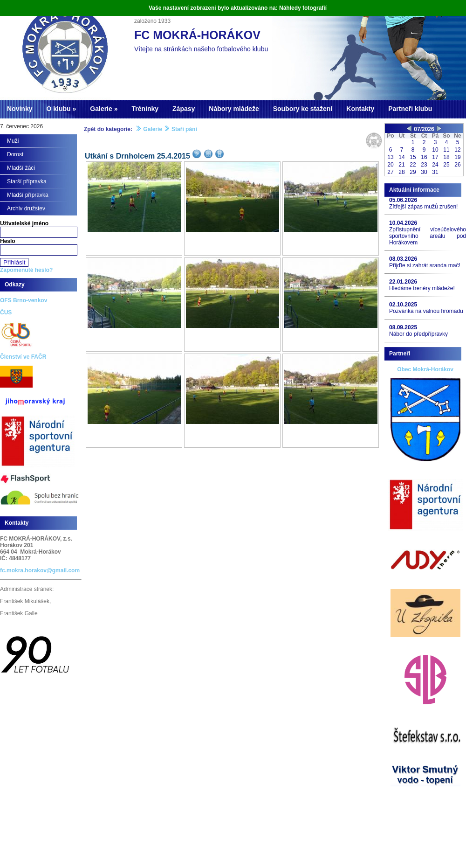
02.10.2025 (403, 305)
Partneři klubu (410, 109)
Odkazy (15, 285)
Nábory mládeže (234, 109)
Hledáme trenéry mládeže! (422, 288)
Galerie (101, 109)
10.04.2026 (403, 223)
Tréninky (145, 109)
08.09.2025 (403, 327)
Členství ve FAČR (23, 357)
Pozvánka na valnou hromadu (426, 311)
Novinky (20, 109)
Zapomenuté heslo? (26, 270)
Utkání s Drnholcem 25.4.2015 (137, 156)
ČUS (6, 312)
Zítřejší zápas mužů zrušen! (423, 207)
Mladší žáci (21, 168)
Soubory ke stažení (303, 109)
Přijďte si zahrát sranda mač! (425, 265)
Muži (13, 141)
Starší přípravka (27, 181)
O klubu (58, 109)
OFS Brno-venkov (24, 300)
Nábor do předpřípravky (418, 334)
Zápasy (184, 109)
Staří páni (184, 129)
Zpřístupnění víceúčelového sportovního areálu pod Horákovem (428, 236)
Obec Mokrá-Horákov (425, 369)
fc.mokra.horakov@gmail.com (40, 570)
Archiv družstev (26, 208)
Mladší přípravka (28, 195)
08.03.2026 (403, 259)
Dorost (15, 154)
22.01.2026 (403, 282)
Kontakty (360, 109)
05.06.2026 (403, 200)
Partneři (400, 354)
